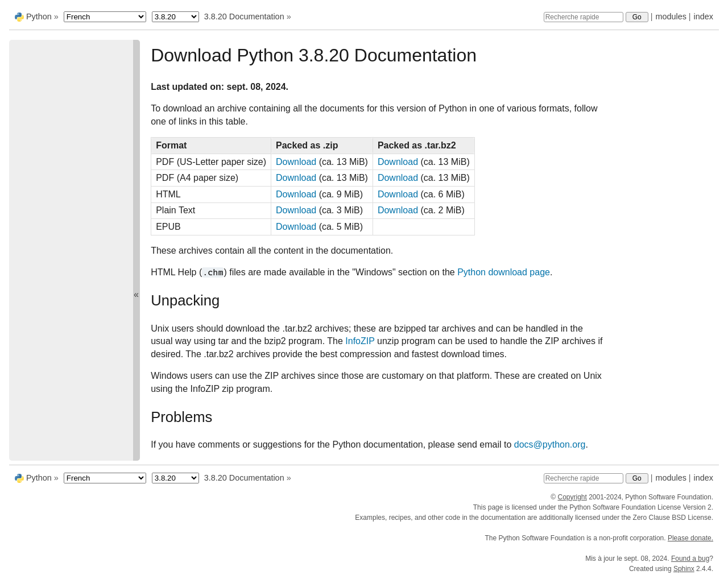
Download (296, 162)
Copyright (572, 497)
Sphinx (684, 569)
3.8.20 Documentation (244, 16)
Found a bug (690, 559)
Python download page (504, 272)
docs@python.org (550, 444)
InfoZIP (360, 341)
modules (671, 16)
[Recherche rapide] (584, 17)
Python (39, 16)
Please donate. (690, 538)
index (704, 16)
